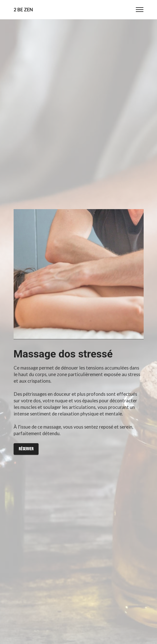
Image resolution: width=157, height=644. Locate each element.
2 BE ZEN (23, 10)
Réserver (26, 449)
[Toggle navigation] (140, 10)
